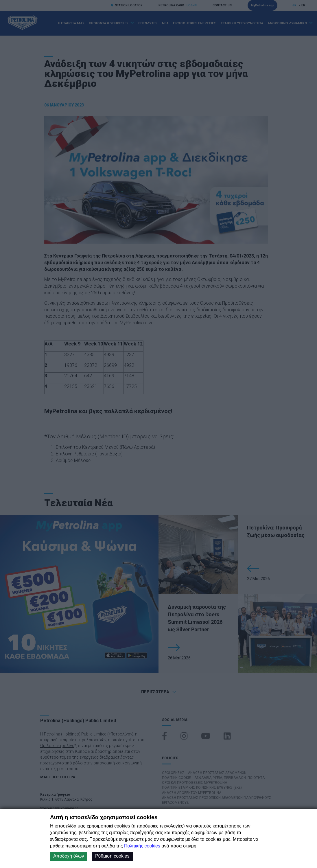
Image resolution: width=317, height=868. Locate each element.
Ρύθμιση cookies (112, 856)
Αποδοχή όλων (69, 856)
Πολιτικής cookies (142, 846)
